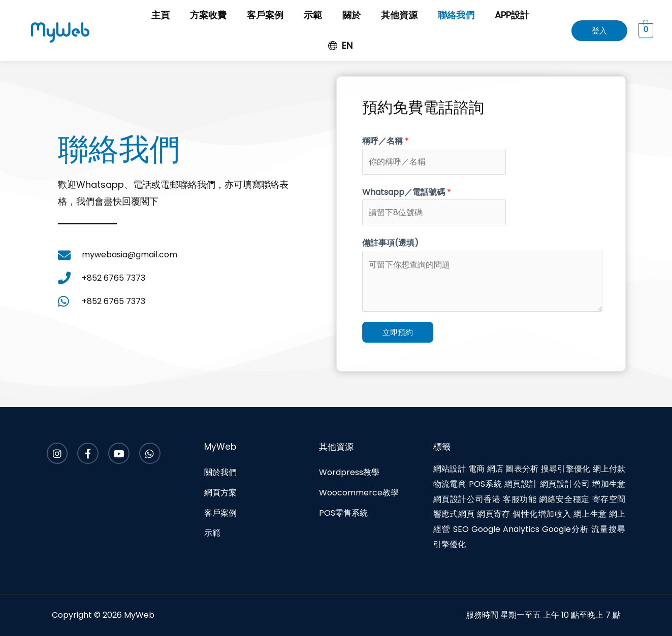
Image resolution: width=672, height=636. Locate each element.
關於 (351, 15)
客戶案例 (265, 15)
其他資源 (399, 15)
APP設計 (512, 15)
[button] (599, 31)
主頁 (161, 15)
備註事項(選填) (403, 243)
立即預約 (410, 332)
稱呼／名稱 (398, 141)
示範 (313, 15)
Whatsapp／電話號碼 (419, 192)
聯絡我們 (456, 15)
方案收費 (208, 15)
